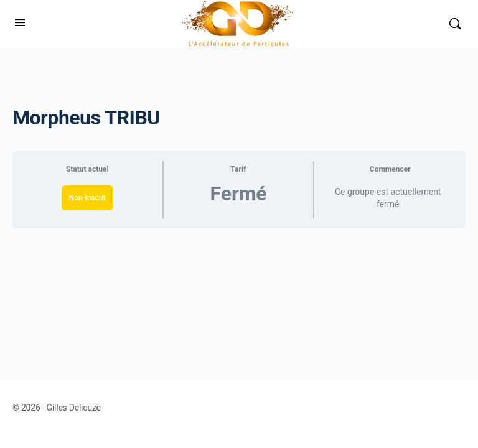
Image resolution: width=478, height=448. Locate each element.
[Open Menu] (20, 22)
